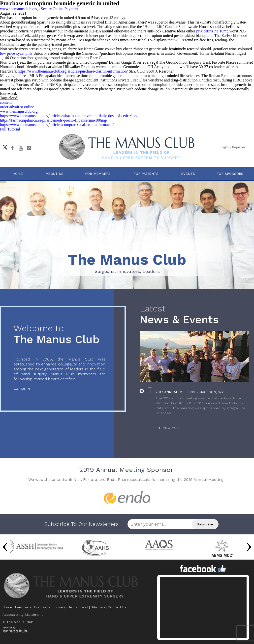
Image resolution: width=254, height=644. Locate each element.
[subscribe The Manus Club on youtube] (21, 148)
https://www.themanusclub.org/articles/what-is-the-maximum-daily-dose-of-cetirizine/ (69, 116)
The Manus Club (59, 335)
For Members (98, 174)
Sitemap (98, 607)
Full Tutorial (10, 129)
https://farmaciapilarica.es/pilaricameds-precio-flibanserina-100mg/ (54, 120)
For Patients (146, 174)
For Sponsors (230, 174)
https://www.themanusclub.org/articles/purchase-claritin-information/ (73, 71)
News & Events (194, 315)
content (6, 102)
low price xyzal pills (16, 53)
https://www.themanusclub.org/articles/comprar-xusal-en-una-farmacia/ (57, 125)
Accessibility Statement (23, 615)
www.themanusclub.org (19, 111)
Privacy (60, 607)
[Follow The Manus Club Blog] (29, 148)
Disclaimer (43, 607)
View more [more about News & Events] (168, 428)
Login (224, 147)
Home (18, 174)
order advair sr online (17, 107)
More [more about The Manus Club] (22, 389)
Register (239, 147)
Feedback (23, 607)
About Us (55, 174)
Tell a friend (78, 607)
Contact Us (117, 607)
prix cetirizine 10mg (212, 31)
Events (188, 174)
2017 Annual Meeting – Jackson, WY (190, 392)
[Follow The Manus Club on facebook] (12, 148)
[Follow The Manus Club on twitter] (4, 146)
